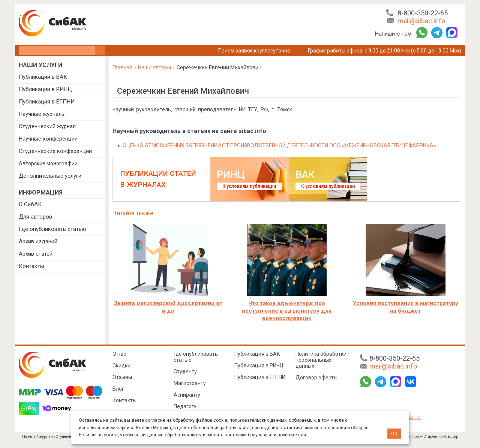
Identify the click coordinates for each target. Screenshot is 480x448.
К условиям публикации (249, 186)
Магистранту (190, 383)
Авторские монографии (48, 163)
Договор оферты (316, 378)
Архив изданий (38, 241)
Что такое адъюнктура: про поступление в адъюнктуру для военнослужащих (287, 311)
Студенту (185, 372)
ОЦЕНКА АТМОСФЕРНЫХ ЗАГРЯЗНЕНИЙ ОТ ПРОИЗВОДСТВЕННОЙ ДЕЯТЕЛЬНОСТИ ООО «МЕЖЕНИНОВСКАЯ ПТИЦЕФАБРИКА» (279, 145)
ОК (394, 434)
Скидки (121, 366)
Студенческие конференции (55, 151)
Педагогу (185, 406)
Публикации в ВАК (43, 77)
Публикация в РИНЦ (259, 366)
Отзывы (122, 377)
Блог (118, 389)
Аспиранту (187, 395)
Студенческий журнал (47, 126)
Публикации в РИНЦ (45, 89)
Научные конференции (48, 139)
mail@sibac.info (421, 21)
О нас (119, 354)
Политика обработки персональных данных (321, 360)
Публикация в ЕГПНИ (47, 102)
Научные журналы (42, 114)
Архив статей (36, 254)
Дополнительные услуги (50, 176)
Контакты (31, 266)
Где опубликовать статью (52, 229)
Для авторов (35, 217)
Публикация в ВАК (257, 354)
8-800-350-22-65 (423, 13)
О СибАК (30, 204)
